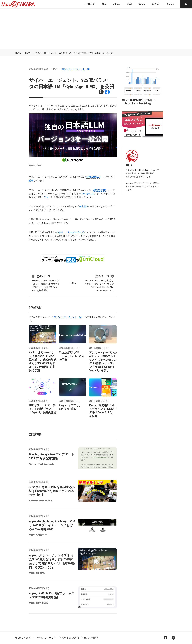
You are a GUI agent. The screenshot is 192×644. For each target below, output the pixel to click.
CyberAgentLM (99, 190)
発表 (31, 181)
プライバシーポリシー (47, 638)
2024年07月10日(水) (38, 69)
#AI (88, 69)
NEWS (28, 53)
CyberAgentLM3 (93, 177)
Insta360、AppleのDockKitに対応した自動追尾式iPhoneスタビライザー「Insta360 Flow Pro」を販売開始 (46, 283)
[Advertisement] (96, 29)
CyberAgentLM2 (87, 194)
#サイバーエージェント (73, 69)
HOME (18, 53)
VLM (46, 197)
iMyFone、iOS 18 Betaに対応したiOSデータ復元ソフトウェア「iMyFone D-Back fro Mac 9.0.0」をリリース (99, 283)
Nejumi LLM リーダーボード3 (71, 232)
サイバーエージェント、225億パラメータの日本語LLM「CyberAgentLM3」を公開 (74, 53)
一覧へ (73, 283)
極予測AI (83, 206)
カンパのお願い (92, 638)
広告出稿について (71, 638)
